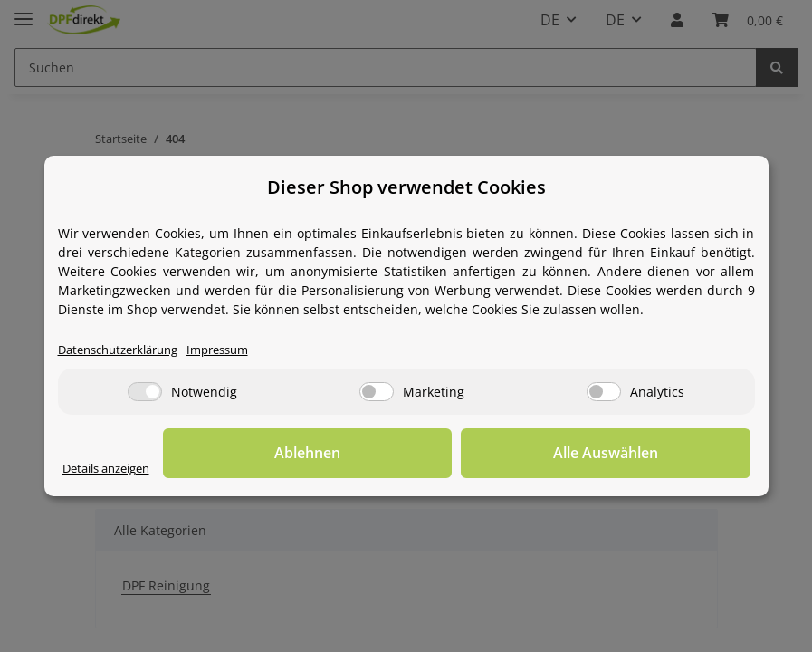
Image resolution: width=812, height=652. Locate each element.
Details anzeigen (113, 470)
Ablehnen (469, 454)
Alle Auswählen (660, 454)
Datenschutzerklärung (125, 351)
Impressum (236, 351)
